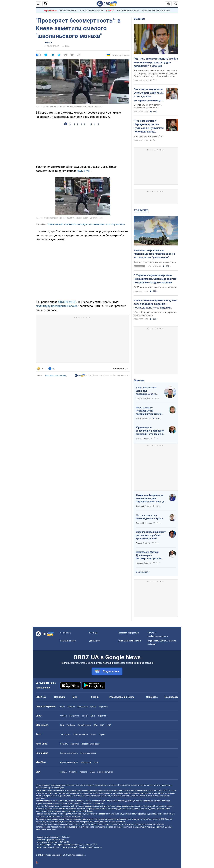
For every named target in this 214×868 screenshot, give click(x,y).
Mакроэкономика (88, 753)
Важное (139, 19)
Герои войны (50, 11)
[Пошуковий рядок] (176, 4)
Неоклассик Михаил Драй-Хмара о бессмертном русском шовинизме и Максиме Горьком (149, 555)
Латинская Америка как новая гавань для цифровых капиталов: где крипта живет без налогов (151, 499)
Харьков (71, 706)
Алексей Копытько (144, 523)
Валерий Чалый (143, 439)
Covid (96, 763)
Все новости (171, 697)
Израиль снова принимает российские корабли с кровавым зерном (151, 535)
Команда (93, 633)
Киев (62, 706)
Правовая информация (129, 633)
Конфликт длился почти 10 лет (149, 136)
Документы (95, 641)
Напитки (75, 744)
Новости (48, 43)
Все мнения (142, 572)
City (89, 375)
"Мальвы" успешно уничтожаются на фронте (155, 262)
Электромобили (80, 735)
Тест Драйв (65, 735)
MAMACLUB (86, 763)
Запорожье (82, 706)
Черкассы (103, 706)
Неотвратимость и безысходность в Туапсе (150, 517)
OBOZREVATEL (68, 302)
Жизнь (95, 697)
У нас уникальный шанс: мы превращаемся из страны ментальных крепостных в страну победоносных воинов (149, 391)
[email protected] (70, 847)
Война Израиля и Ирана (91, 11)
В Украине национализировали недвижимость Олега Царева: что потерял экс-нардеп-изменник (155, 279)
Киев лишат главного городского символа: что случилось (86, 224)
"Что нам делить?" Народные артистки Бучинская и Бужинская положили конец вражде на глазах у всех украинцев (149, 126)
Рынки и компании (69, 753)
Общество (152, 697)
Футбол (63, 716)
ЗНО (102, 725)
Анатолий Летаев (143, 506)
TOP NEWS (141, 210)
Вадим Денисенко (143, 419)
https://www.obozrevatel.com (134, 785)
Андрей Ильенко (143, 543)
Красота (83, 772)
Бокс (93, 716)
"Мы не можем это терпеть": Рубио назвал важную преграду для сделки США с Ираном (156, 62)
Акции (93, 735)
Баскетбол (74, 716)
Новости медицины (69, 763)
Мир (75, 697)
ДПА (95, 725)
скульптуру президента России (56, 306)
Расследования (118, 697)
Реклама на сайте (68, 641)
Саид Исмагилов (143, 399)
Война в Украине (68, 11)
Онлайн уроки (84, 725)
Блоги (131, 697)
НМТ (109, 725)
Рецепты (64, 744)
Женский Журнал (105, 772)
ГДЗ (62, 725)
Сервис (102, 735)
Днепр (93, 706)
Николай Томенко (143, 563)
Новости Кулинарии (91, 744)
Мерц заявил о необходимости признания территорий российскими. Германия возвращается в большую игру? (151, 411)
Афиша (63, 772)
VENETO (110, 11)
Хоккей (85, 716)
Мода (92, 772)
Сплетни (73, 772)
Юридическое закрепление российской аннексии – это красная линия (150, 431)
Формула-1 (103, 716)
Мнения (139, 380)
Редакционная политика (56, 375)
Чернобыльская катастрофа (156, 11)
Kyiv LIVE (84, 171)
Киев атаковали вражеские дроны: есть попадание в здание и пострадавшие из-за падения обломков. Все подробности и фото (156, 304)
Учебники (71, 725)
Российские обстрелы (128, 11)
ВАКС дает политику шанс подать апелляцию (156, 287)
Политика (60, 697)
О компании (66, 633)
